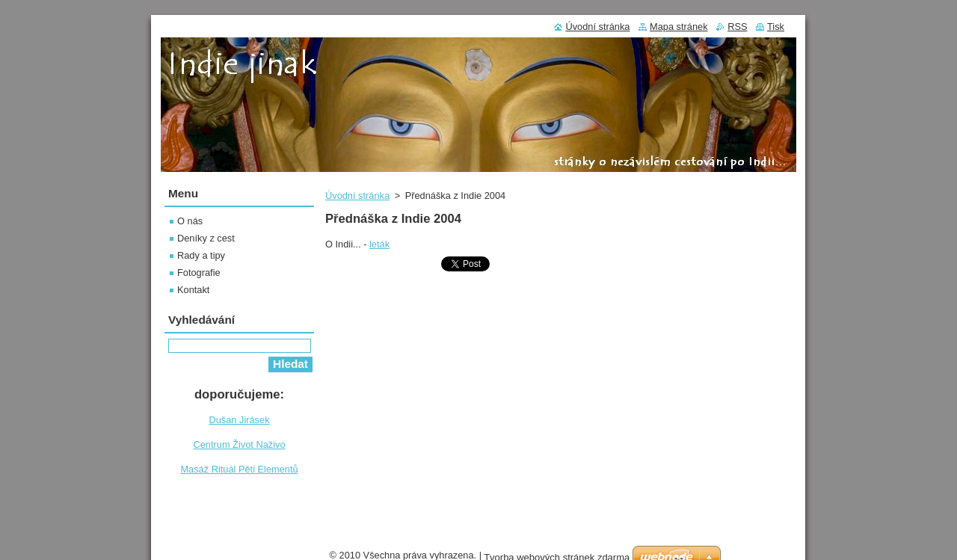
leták (379, 244)
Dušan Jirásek (239, 420)
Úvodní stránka (357, 196)
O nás (190, 221)
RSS (737, 27)
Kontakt (193, 290)
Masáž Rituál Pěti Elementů (239, 469)
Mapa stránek (679, 27)
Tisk (776, 27)
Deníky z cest (206, 238)
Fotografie (199, 273)
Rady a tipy (201, 255)
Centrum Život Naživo (239, 444)
